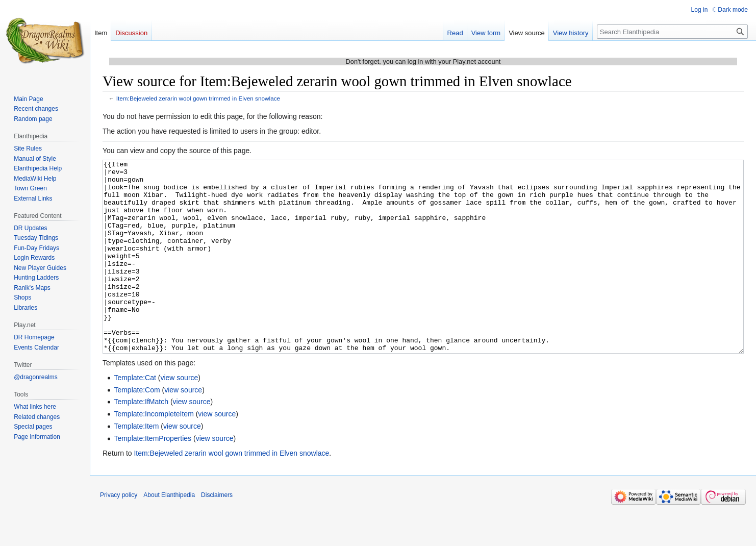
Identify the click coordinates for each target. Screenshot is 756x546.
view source (179, 416)
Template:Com (137, 428)
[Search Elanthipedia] (672, 32)
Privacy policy (119, 533)
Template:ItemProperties (153, 477)
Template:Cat (135, 416)
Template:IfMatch (141, 440)
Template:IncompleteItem (154, 452)
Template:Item (136, 464)
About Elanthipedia (169, 533)
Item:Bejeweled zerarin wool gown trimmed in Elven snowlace (198, 98)
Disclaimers (217, 533)
